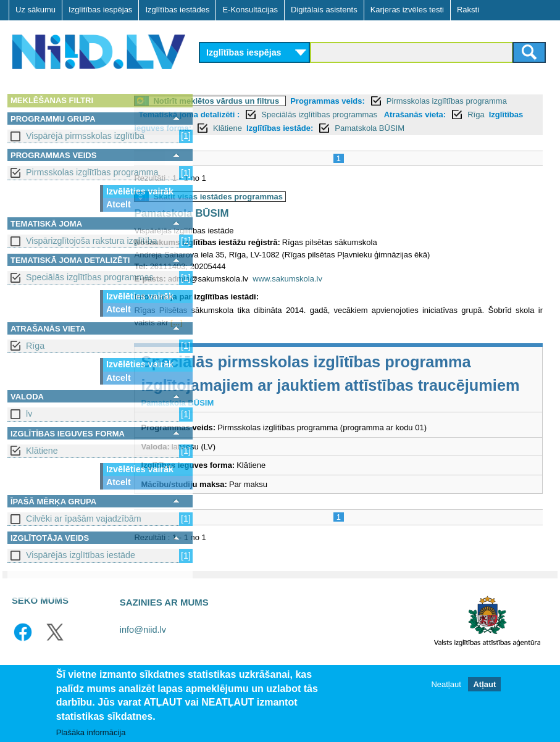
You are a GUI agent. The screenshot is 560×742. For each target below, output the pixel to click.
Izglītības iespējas (100, 10)
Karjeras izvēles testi (407, 10)
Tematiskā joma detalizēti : (301, 115)
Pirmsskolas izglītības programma (92, 172)
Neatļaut (446, 684)
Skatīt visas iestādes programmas (286, 210)
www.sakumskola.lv (356, 292)
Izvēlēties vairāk (140, 191)
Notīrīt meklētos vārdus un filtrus (285, 101)
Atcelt (119, 204)
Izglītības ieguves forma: (313, 128)
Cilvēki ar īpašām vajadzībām (84, 519)
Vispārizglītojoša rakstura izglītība (92, 241)
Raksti (468, 10)
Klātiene (42, 451)
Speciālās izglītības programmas (90, 277)
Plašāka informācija (91, 732)
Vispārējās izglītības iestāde (81, 555)
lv (29, 414)
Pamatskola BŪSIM (289, 142)
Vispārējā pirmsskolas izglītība (85, 136)
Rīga (35, 346)
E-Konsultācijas (250, 10)
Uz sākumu (36, 10)
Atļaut (484, 684)
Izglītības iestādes (177, 10)
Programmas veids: (396, 101)
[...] (298, 336)
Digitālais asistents (324, 10)
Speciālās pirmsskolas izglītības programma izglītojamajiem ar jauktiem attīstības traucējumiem (354, 399)
